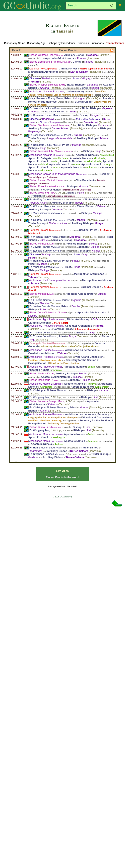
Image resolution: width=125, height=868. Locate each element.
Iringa (95, 115)
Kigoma (84, 407)
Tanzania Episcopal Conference (43, 177)
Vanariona (93, 85)
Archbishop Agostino (47, 319)
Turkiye (92, 384)
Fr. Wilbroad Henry (44, 206)
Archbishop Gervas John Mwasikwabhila (58, 174)
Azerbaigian (46, 387)
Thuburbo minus (37, 203)
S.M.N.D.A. (71, 343)
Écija (95, 319)
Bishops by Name (15, 43)
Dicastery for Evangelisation (64, 363)
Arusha (44, 88)
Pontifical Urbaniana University (45, 360)
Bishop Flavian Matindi (47, 180)
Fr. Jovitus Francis (45, 247)
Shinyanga (87, 78)
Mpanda (83, 186)
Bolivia (91, 367)
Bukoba (93, 244)
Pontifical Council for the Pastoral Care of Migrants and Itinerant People (67, 93)
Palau (55, 161)
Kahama (104, 390)
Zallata (101, 206)
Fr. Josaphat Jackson (46, 108)
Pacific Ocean (61, 158)
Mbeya (79, 203)
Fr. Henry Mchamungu (46, 448)
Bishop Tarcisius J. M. (51, 151)
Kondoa (82, 58)
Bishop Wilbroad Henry (46, 55)
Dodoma (92, 55)
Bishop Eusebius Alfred (47, 186)
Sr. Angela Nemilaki (47, 343)
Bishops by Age (36, 43)
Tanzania (65, 31)
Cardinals (83, 43)
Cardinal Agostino (46, 287)
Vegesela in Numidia (60, 138)
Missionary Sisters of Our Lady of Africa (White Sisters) (70, 346)
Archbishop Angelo (46, 367)
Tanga (92, 333)
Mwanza (35, 82)
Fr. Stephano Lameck (47, 454)
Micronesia (46, 170)
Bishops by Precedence (61, 43)
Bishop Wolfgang (42, 193)
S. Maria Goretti (60, 323)
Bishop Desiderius (44, 380)
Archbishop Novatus (47, 91)
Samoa (56, 167)
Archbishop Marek (46, 384)
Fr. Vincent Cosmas (46, 213)
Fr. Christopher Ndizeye (49, 390)
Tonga (108, 164)
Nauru (76, 164)
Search (112, 6)
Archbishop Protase (46, 326)
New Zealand (107, 155)
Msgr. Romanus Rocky (46, 98)
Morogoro (80, 98)
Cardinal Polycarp (43, 69)
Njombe (96, 251)
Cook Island (91, 167)
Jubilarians (97, 43)
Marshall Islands (92, 161)
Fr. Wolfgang (39, 397)
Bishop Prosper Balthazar (47, 85)
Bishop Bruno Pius (45, 427)
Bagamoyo (48, 119)
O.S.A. (74, 125)
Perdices (103, 125)
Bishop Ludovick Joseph (47, 401)
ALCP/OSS (70, 401)
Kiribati (44, 164)
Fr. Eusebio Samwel (45, 251)
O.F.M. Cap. (61, 193)
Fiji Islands (99, 158)
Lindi (82, 193)
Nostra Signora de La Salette (95, 69)
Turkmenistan (102, 387)
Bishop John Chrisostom (48, 312)
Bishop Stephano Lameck (49, 125)
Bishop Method (42, 244)
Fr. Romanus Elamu (45, 115)
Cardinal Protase (45, 230)
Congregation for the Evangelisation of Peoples (53, 417)
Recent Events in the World (62, 477)
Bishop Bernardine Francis (50, 62)
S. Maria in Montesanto (87, 329)
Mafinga (77, 145)
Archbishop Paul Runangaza (50, 280)
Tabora (72, 112)
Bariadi (46, 78)
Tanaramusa (35, 451)
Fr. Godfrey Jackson (47, 199)
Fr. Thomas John (43, 333)
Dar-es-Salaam (79, 72)
